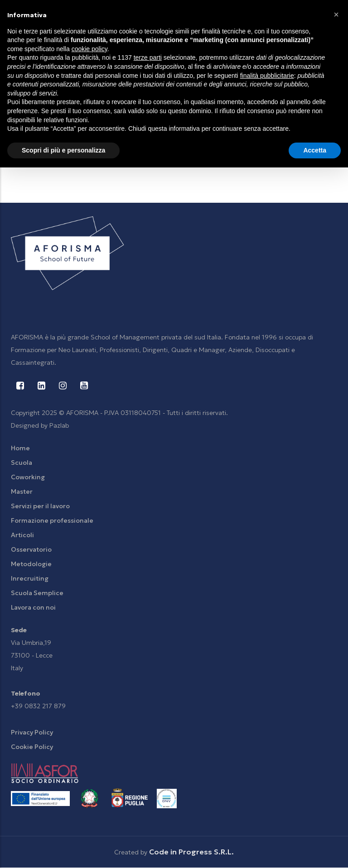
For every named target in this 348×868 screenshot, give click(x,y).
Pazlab (59, 425)
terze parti (148, 57)
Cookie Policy (32, 747)
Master (22, 491)
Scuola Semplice (37, 593)
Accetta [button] (315, 150)
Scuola (22, 463)
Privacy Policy (32, 732)
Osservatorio (31, 549)
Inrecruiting (30, 578)
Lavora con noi (33, 607)
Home (20, 448)
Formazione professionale (52, 520)
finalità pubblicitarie (267, 76)
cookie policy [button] (89, 49)
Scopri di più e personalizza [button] (63, 150)
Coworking (28, 477)
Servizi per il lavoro (40, 506)
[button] (336, 14)
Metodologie (31, 564)
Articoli (22, 535)
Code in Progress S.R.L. (191, 852)
